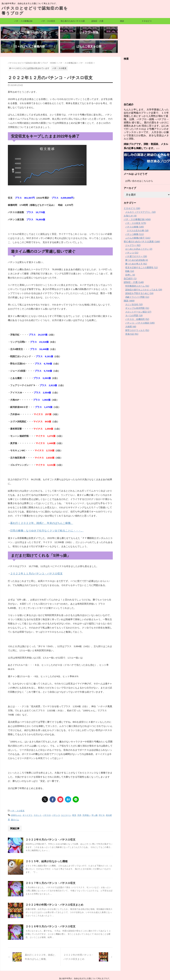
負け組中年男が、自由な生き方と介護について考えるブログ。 (85, 966)
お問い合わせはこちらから (138, 170)
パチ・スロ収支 (48, 21)
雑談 (122, 21)
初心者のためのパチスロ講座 (73, 22)
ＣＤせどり (147, 21)
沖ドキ (102, 803)
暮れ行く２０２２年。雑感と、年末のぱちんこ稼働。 (38, 512)
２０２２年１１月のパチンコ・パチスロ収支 (33, 562)
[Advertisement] (147, 71)
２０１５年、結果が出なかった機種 (45, 849)
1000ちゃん (16, 803)
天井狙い (86, 803)
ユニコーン (66, 803)
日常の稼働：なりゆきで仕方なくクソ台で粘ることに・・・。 (43, 519)
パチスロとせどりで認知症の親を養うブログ (85, 970)
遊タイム (15, 807)
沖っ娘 (94, 803)
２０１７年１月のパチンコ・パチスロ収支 (49, 870)
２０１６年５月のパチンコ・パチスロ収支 (49, 914)
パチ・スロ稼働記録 (23, 21)
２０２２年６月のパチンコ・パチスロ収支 (49, 827)
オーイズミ (28, 803)
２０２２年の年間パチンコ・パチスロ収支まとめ (53, 892)
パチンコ (56, 803)
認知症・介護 (97, 21)
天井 (79, 803)
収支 (74, 803)
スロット (38, 803)
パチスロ (47, 803)
